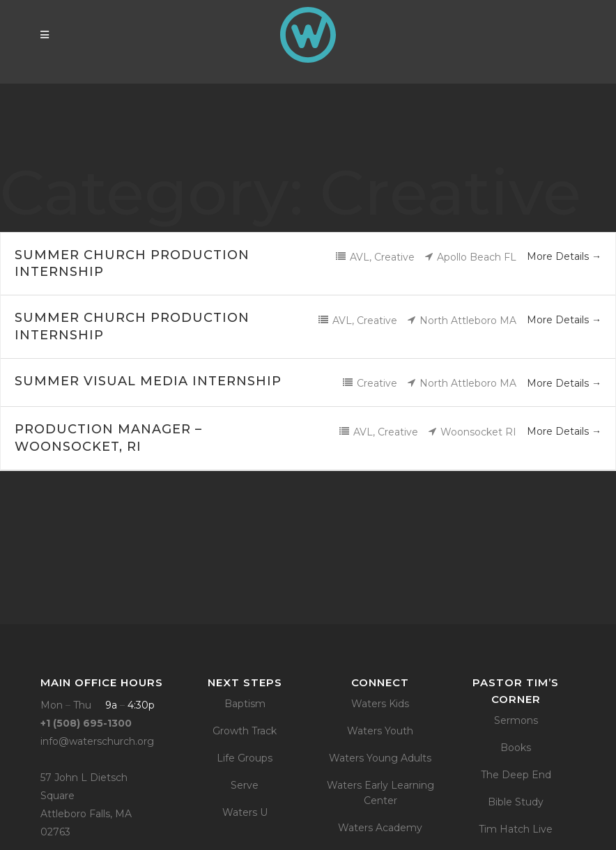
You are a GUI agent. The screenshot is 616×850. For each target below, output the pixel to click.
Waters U (245, 812)
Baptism (245, 704)
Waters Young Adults (380, 758)
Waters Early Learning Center (380, 793)
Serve (245, 785)
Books (516, 748)
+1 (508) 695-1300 (86, 723)
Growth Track (245, 731)
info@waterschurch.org (97, 741)
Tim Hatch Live (516, 829)
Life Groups (245, 758)
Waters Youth (380, 731)
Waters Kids (380, 704)
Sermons (516, 720)
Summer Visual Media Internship (148, 381)
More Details (564, 256)
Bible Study (516, 802)
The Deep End (516, 775)
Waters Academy (380, 828)
